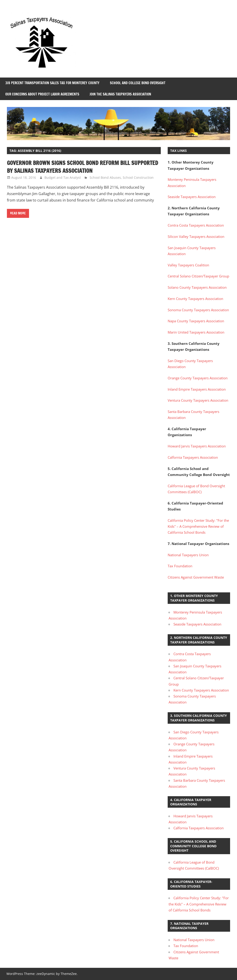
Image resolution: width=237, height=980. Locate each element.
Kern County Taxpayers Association (195, 299)
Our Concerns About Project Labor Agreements (42, 94)
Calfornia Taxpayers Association (193, 457)
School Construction (138, 177)
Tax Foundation (180, 566)
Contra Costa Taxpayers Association (196, 225)
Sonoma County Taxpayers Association (198, 310)
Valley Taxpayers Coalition (188, 265)
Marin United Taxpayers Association (196, 332)
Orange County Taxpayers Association (198, 378)
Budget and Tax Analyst (63, 177)
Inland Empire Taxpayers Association (197, 389)
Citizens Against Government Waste (196, 577)
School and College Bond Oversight (138, 83)
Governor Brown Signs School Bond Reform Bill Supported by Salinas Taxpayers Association (82, 167)
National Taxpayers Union (188, 555)
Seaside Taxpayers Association (192, 197)
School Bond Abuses (105, 177)
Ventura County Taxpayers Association (198, 400)
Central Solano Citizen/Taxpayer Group (198, 276)
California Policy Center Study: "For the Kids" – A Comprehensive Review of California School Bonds (198, 526)
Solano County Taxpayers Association (197, 287)
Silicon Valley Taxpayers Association (196, 236)
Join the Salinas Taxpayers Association (120, 94)
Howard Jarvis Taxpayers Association (197, 446)
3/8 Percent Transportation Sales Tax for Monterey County (52, 83)
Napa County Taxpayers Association (196, 321)
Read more (18, 213)
